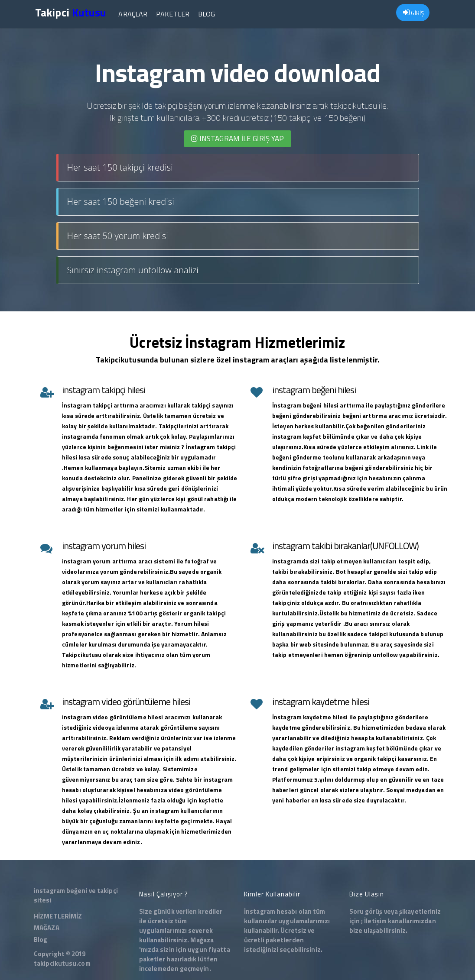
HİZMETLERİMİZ (58, 916)
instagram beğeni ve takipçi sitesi (76, 895)
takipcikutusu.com (62, 963)
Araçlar (133, 14)
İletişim (375, 921)
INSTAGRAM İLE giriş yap (238, 139)
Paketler (173, 14)
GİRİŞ (413, 13)
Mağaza (202, 940)
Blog (207, 14)
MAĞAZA (47, 928)
